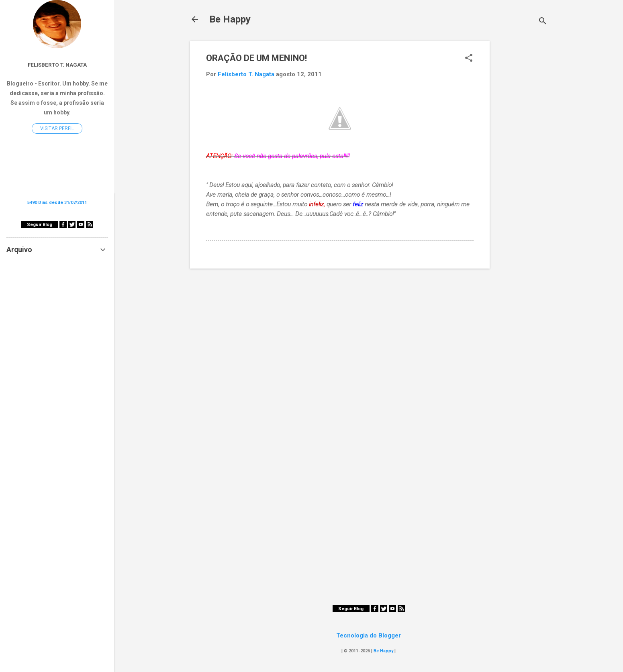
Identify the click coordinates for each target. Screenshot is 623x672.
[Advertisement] (522, 161)
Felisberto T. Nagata (57, 65)
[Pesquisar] (543, 22)
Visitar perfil (57, 128)
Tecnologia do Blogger (369, 635)
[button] (469, 59)
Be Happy (230, 19)
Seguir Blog (351, 609)
